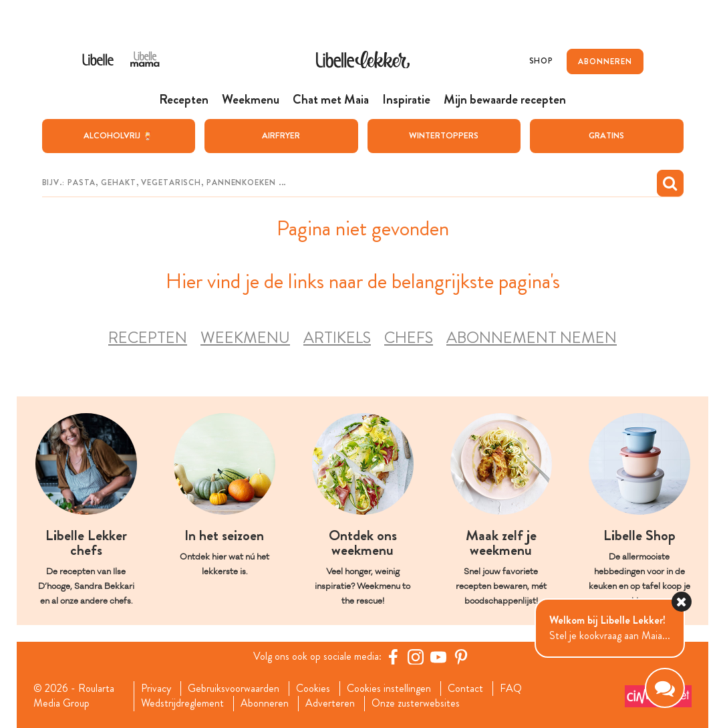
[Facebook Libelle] (393, 656)
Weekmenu (245, 338)
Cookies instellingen (389, 689)
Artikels (337, 338)
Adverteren (330, 703)
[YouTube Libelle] (438, 656)
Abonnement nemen (532, 338)
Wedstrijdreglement (182, 703)
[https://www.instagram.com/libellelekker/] (416, 656)
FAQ (511, 689)
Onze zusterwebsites (416, 703)
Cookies (313, 689)
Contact (465, 689)
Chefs (409, 338)
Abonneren (265, 703)
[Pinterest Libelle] (461, 656)
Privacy (156, 689)
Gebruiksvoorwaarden (234, 689)
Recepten (148, 338)
